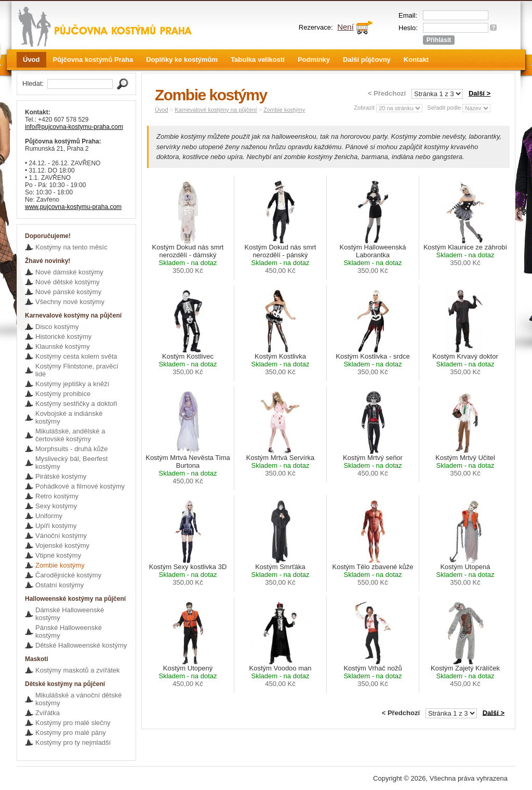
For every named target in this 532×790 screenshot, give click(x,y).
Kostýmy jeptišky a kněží (72, 384)
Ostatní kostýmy (59, 585)
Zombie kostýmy (60, 565)
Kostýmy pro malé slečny (73, 723)
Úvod (31, 60)
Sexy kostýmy (56, 506)
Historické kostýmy (63, 337)
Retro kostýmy (57, 496)
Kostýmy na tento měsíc (71, 247)
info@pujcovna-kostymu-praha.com (74, 127)
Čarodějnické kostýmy (68, 575)
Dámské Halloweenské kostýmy (70, 614)
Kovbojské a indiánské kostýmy (69, 417)
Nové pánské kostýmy (68, 292)
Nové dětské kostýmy (68, 282)
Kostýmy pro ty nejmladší (73, 742)
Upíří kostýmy (56, 526)
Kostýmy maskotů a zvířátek (78, 670)
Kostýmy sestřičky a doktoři (76, 404)
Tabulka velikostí (258, 60)
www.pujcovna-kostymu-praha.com (73, 207)
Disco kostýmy (57, 327)
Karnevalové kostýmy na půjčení (216, 110)
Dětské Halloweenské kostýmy (81, 645)
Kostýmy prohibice (63, 394)
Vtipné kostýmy (58, 555)
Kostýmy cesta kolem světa (76, 356)
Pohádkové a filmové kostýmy (80, 486)
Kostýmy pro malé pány (71, 733)
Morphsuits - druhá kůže (71, 449)
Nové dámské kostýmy (69, 272)
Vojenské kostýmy (62, 545)
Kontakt (416, 60)
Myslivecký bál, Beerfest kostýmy (71, 463)
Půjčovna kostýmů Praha (93, 60)
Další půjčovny (367, 60)
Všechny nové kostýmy (70, 302)
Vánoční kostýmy (61, 536)
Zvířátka (48, 713)
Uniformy (49, 516)
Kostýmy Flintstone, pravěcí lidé (77, 370)
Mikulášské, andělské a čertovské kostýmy (70, 435)
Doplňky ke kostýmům (182, 60)
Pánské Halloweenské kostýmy (69, 631)
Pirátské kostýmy (61, 476)
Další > (480, 93)
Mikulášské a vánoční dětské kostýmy (78, 699)
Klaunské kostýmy (63, 346)
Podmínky (314, 60)
